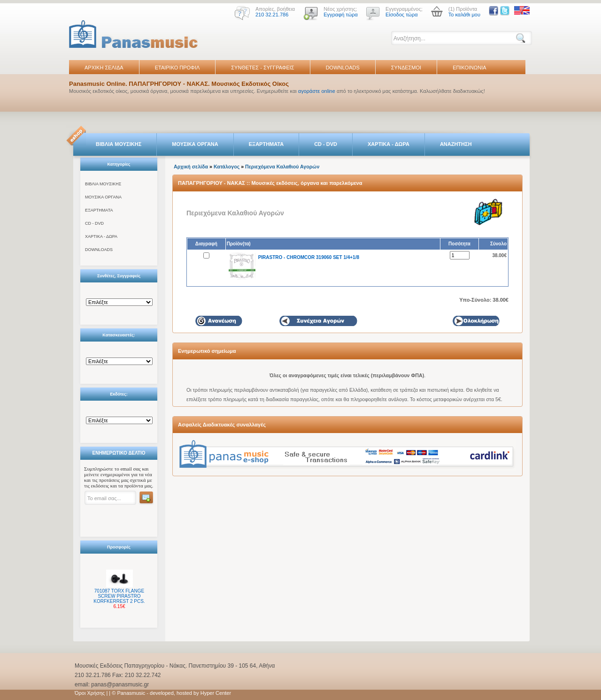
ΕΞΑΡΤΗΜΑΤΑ (266, 144)
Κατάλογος (227, 167)
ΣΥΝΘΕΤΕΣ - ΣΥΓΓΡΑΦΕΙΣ (262, 68)
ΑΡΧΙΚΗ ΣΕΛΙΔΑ (104, 68)
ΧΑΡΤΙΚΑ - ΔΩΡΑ (389, 144)
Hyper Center (216, 693)
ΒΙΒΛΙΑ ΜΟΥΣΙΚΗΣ (119, 144)
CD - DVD (326, 144)
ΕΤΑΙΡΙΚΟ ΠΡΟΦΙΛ (177, 68)
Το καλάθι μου (464, 15)
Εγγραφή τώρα (341, 15)
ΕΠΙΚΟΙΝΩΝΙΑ (469, 68)
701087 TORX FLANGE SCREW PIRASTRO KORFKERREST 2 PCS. (119, 596)
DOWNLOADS (343, 68)
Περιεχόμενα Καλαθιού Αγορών (282, 167)
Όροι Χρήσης (90, 693)
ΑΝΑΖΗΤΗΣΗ (456, 144)
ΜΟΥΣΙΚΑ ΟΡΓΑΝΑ (195, 144)
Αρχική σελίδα (191, 167)
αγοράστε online (317, 91)
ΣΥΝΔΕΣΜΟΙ (406, 68)
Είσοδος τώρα (402, 15)
